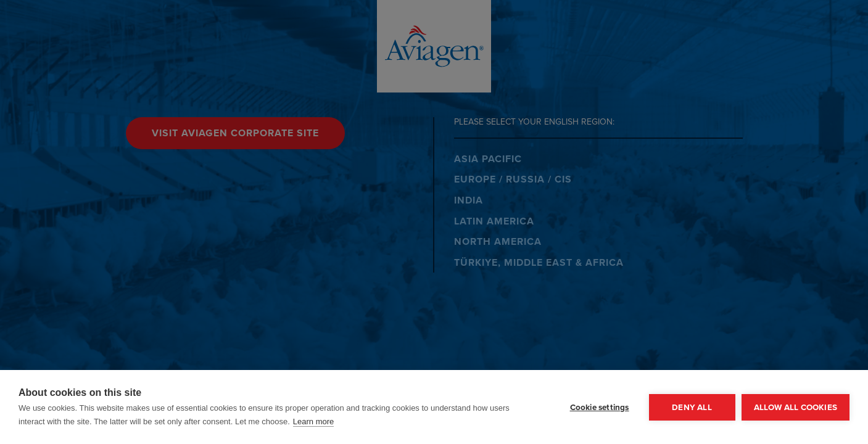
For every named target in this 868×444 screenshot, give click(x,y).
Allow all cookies (796, 407)
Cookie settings (600, 407)
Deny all (692, 407)
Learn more (313, 421)
